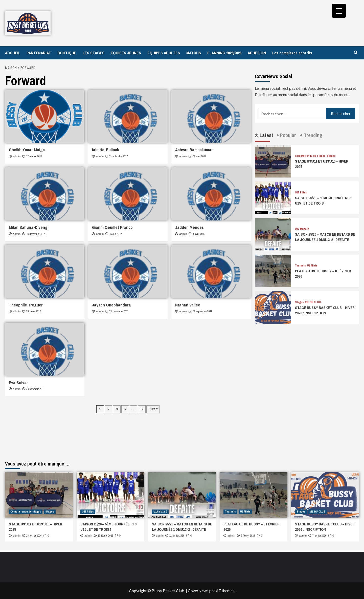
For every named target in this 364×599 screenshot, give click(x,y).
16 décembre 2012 (36, 234)
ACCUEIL (13, 53)
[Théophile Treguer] (45, 271)
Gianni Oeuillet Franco (112, 227)
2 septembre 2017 (119, 156)
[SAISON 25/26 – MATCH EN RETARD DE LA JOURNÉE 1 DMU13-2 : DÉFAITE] (273, 234)
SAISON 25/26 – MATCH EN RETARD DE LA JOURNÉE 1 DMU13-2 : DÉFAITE (325, 237)
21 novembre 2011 (119, 311)
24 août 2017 (199, 156)
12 (142, 409)
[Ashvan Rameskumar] (211, 116)
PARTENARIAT (39, 53)
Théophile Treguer (26, 305)
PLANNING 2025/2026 (224, 53)
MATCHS (194, 53)
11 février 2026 (177, 536)
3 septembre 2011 (35, 389)
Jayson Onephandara (111, 305)
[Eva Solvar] (45, 349)
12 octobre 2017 (34, 156)
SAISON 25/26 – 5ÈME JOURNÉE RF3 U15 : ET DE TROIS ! (323, 201)
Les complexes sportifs (292, 53)
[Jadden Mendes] (211, 194)
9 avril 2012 (199, 234)
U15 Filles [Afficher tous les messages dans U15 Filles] (301, 193)
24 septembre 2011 (202, 311)
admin (17, 156)
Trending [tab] (312, 135)
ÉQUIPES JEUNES (126, 53)
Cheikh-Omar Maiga (27, 150)
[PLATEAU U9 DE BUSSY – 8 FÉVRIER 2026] (273, 270)
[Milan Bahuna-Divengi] (45, 194)
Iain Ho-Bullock (106, 150)
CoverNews (198, 591)
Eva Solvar (18, 382)
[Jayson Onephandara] (128, 271)
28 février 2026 (34, 536)
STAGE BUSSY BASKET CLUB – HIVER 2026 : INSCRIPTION (325, 310)
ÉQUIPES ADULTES (164, 53)
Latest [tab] (266, 135)
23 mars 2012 (34, 311)
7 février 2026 (320, 536)
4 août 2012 (116, 234)
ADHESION (257, 53)
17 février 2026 (106, 536)
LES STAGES (94, 53)
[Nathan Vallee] (211, 271)
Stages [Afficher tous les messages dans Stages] (331, 156)
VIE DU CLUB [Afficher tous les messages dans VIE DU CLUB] (313, 302)
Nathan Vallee (188, 305)
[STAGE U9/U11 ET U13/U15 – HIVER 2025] (273, 161)
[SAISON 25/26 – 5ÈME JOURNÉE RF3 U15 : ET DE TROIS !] (273, 197)
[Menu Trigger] (339, 11)
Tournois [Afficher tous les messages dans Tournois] (300, 266)
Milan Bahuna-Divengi (29, 227)
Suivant (153, 409)
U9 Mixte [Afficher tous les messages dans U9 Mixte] (312, 266)
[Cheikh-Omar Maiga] (45, 116)
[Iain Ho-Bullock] (128, 116)
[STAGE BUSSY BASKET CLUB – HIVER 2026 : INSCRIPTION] (273, 307)
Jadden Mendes (189, 227)
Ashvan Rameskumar (194, 150)
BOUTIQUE (67, 53)
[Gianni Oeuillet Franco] (128, 194)
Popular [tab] (287, 135)
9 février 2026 (248, 536)
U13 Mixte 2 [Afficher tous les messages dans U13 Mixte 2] (302, 229)
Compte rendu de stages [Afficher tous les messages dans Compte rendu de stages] (310, 156)
